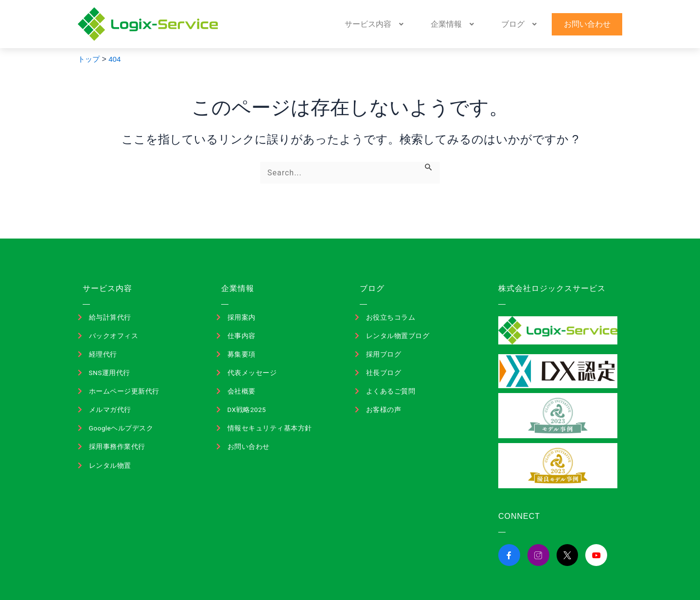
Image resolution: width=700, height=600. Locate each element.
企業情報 (489, 24)
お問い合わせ (593, 24)
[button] (427, 24)
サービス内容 (427, 24)
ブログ (540, 24)
